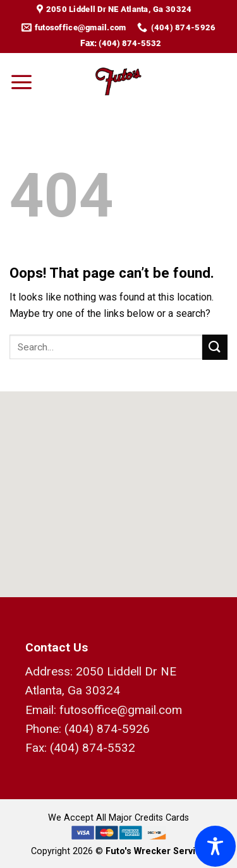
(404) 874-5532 (130, 43)
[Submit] (215, 347)
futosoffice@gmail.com (121, 710)
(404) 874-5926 (107, 729)
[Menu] (21, 81)
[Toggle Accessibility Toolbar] (215, 846)
